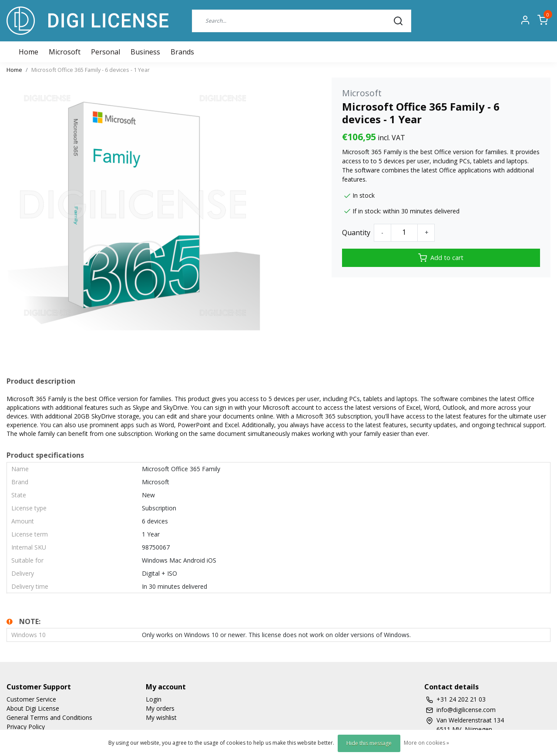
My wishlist (161, 717)
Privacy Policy (26, 727)
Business (145, 52)
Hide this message (369, 743)
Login (154, 699)
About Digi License (33, 708)
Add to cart (441, 258)
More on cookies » (426, 743)
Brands (182, 52)
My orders (160, 708)
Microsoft (65, 52)
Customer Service (31, 699)
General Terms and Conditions (49, 717)
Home (14, 70)
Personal (106, 52)
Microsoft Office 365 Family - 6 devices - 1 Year (91, 70)
